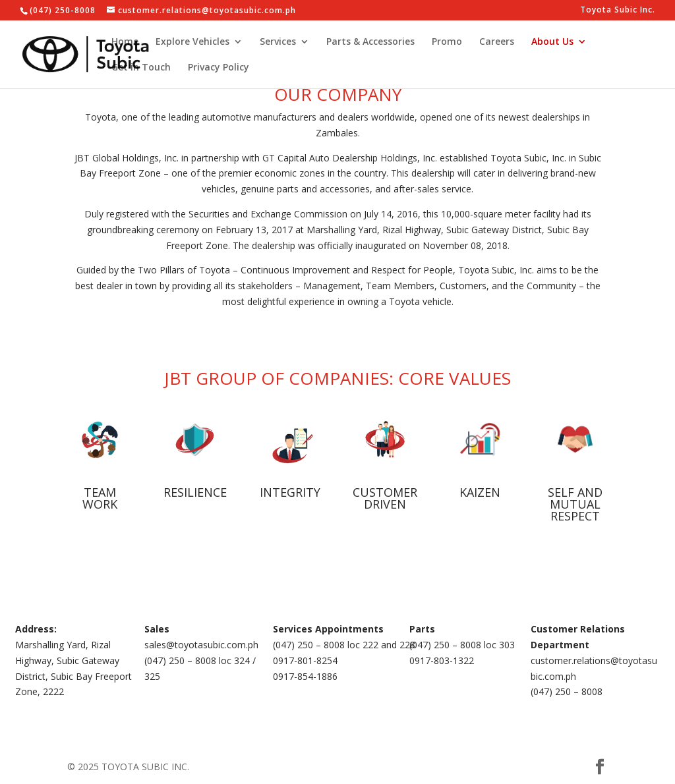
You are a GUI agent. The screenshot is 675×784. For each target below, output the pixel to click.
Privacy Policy (219, 68)
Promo (447, 42)
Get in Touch (141, 68)
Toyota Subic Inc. (618, 11)
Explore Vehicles (192, 42)
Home (125, 42)
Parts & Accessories (370, 42)
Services (278, 42)
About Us (552, 42)
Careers (497, 42)
